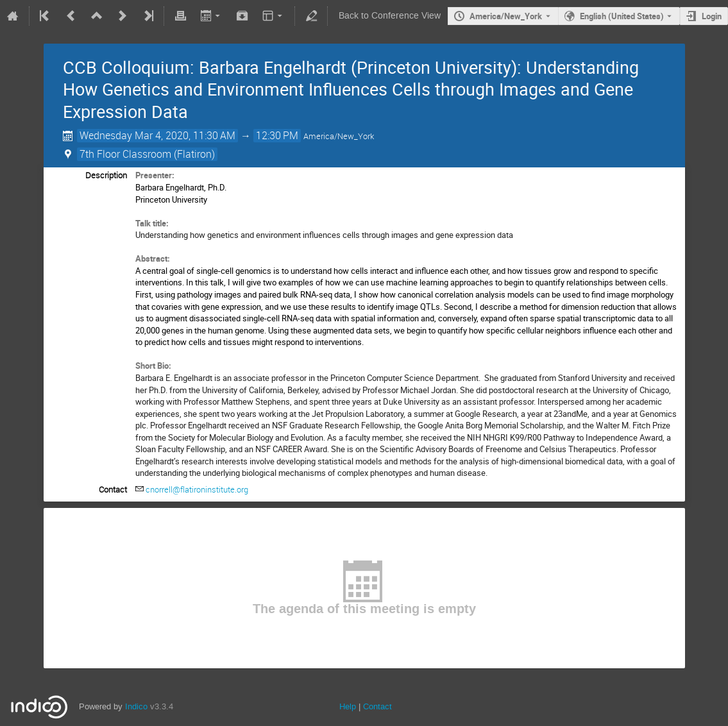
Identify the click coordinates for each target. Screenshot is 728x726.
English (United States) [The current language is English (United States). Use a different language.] (622, 16)
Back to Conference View (390, 16)
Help (348, 706)
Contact (377, 706)
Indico (136, 706)
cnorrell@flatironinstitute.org (197, 489)
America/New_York (506, 16)
